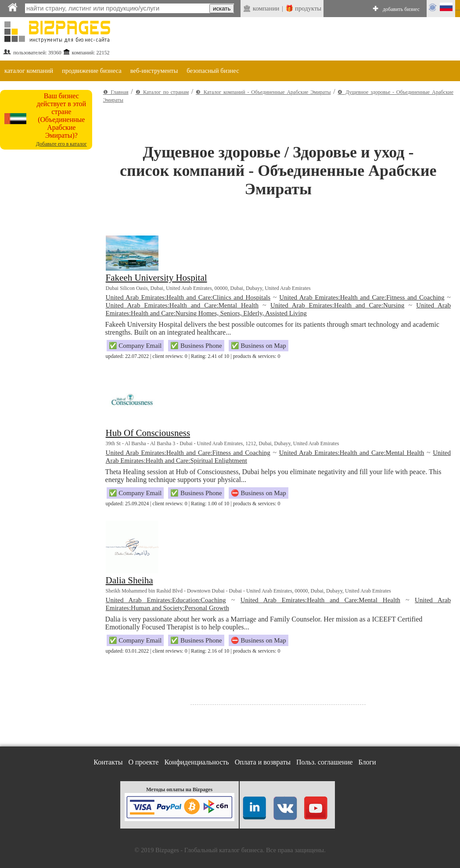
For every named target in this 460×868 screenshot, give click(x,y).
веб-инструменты (154, 71)
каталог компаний (29, 71)
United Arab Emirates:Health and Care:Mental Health (182, 305)
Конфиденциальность (196, 762)
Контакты (108, 762)
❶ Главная (116, 92)
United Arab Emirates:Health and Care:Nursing (337, 305)
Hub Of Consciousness (148, 433)
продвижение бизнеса (92, 71)
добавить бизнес (401, 9)
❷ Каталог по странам (162, 92)
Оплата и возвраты (263, 762)
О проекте (143, 762)
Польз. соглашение (325, 762)
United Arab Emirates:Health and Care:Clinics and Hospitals (188, 297)
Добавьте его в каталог (61, 144)
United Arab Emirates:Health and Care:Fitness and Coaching (362, 297)
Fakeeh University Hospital (156, 278)
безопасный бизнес (213, 71)
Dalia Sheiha (129, 580)
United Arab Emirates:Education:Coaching (166, 600)
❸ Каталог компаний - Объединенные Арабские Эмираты (263, 92)
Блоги (367, 762)
